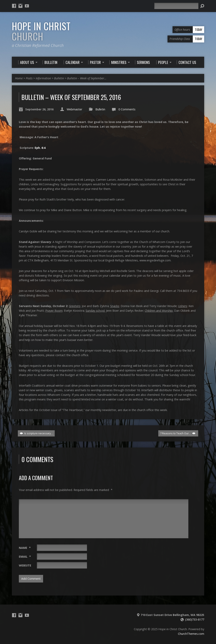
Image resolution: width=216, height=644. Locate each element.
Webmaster (74, 109)
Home (19, 78)
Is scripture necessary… (36, 433)
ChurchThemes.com (191, 634)
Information (43, 78)
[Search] (176, 6)
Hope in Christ (41, 31)
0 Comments (127, 109)
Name (25, 548)
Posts (29, 78)
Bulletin (59, 78)
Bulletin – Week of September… (87, 78)
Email (25, 557)
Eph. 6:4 (40, 148)
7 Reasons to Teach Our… (178, 433)
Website (25, 565)
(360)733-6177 (195, 619)
